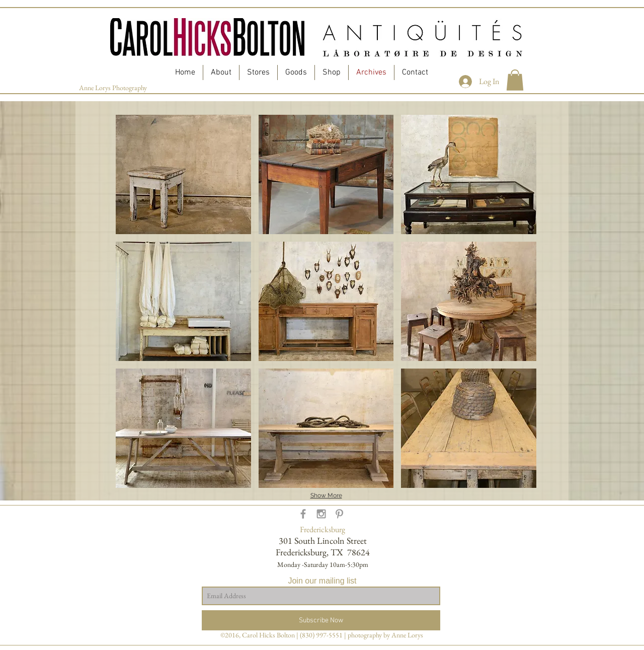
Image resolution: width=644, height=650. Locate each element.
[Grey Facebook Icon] (303, 514)
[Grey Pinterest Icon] (339, 514)
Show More (326, 495)
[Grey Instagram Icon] (321, 514)
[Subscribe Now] (321, 620)
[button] (515, 80)
